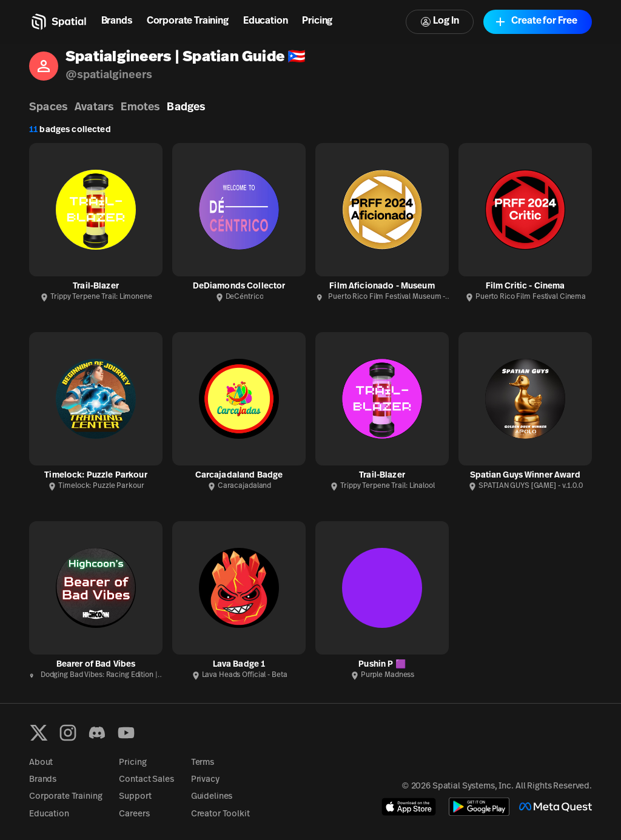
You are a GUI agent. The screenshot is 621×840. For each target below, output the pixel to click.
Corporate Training (188, 21)
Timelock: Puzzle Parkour (96, 475)
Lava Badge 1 (239, 665)
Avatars (94, 108)
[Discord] (97, 733)
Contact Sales (146, 780)
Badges (186, 108)
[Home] (58, 22)
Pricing (317, 21)
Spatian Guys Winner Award (525, 475)
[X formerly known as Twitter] (39, 733)
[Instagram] (68, 733)
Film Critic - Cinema (525, 286)
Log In (440, 22)
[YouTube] (126, 733)
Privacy (205, 780)
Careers (134, 814)
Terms (203, 763)
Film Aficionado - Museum (382, 286)
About (41, 763)
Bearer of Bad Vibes (96, 665)
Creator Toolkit (220, 814)
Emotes (140, 108)
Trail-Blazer (96, 286)
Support (135, 797)
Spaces (48, 108)
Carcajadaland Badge (239, 475)
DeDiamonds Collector (239, 286)
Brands (117, 21)
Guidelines (212, 797)
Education (266, 21)
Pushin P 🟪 (382, 665)
